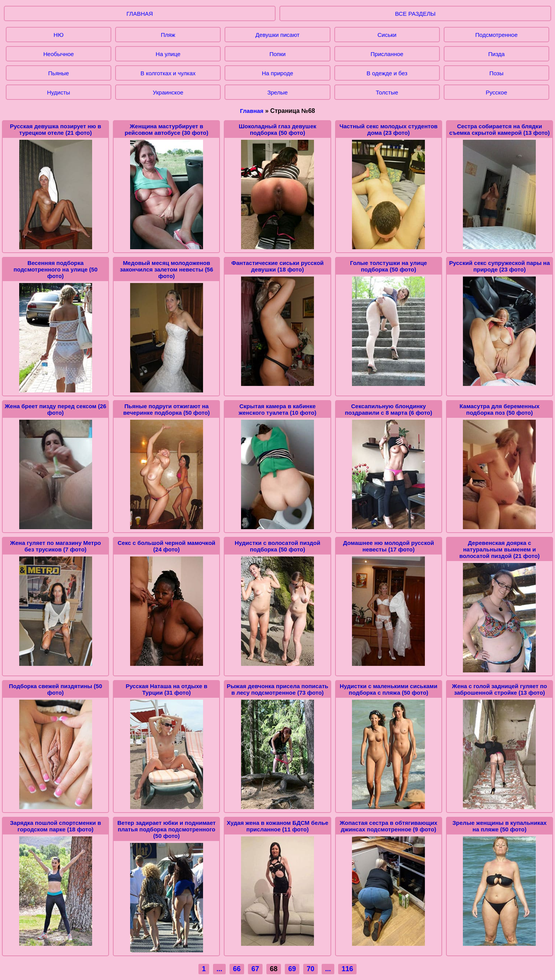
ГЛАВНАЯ (140, 14)
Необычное (59, 54)
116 (347, 969)
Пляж (168, 35)
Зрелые (277, 92)
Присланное (387, 54)
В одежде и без (387, 73)
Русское (497, 92)
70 (311, 969)
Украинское (168, 92)
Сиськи (387, 35)
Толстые (387, 92)
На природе (277, 73)
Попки (277, 54)
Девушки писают (278, 35)
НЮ (59, 35)
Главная (252, 111)
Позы (496, 73)
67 (255, 969)
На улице (168, 54)
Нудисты (59, 92)
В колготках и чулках (168, 73)
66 (237, 969)
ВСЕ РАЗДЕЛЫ (415, 14)
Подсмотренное (496, 35)
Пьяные (59, 73)
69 (292, 969)
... (219, 969)
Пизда (496, 54)
